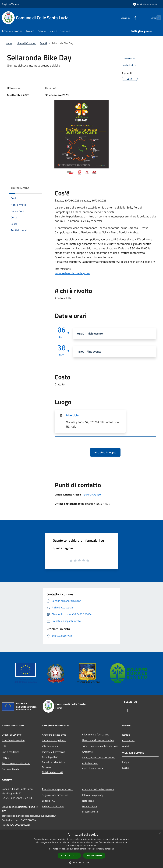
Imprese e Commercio (54, 752)
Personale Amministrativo (16, 763)
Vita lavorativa (50, 746)
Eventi (43, 43)
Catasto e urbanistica (53, 762)
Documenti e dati (11, 769)
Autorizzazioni (90, 763)
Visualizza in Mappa (105, 452)
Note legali (88, 801)
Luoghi (126, 762)
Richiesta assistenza (53, 806)
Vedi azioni (130, 65)
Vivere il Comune (26, 43)
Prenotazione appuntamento (57, 789)
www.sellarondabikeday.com (72, 273)
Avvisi (126, 746)
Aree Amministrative (13, 740)
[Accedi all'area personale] (145, 4)
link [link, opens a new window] (112, 849)
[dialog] (81, 849)
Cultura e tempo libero (54, 740)
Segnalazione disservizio (55, 795)
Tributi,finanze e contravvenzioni (100, 746)
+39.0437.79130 (92, 495)
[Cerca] (157, 18)
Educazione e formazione (96, 734)
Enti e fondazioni (11, 752)
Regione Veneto (10, 4)
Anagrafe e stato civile (54, 735)
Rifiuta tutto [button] (94, 855)
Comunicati (128, 740)
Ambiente (87, 752)
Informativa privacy (93, 795)
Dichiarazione (89, 806)
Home (9, 43)
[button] (81, 863)
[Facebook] (129, 18)
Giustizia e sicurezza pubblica (98, 740)
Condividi (129, 59)
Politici (6, 758)
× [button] (159, 833)
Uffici (5, 746)
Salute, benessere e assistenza (99, 757)
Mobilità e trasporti (52, 772)
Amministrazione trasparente (98, 789)
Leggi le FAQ (49, 801)
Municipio (72, 415)
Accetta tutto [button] (69, 855)
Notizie (126, 735)
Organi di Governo (12, 735)
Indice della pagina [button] (20, 188)
